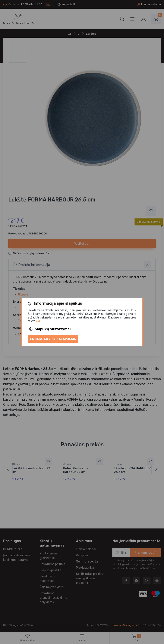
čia (38, 321)
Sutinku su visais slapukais (53, 339)
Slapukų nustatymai (50, 329)
